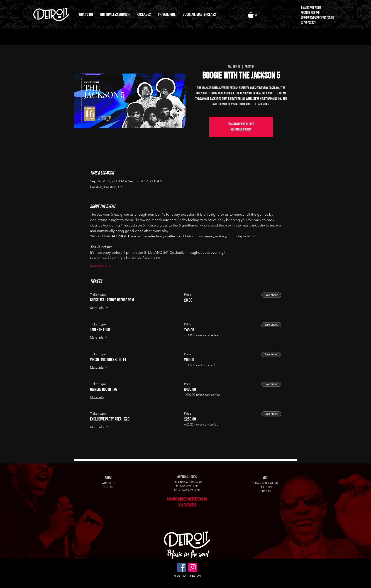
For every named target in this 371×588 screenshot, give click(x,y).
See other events (241, 129)
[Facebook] (182, 567)
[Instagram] (193, 567)
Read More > (101, 266)
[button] (254, 15)
